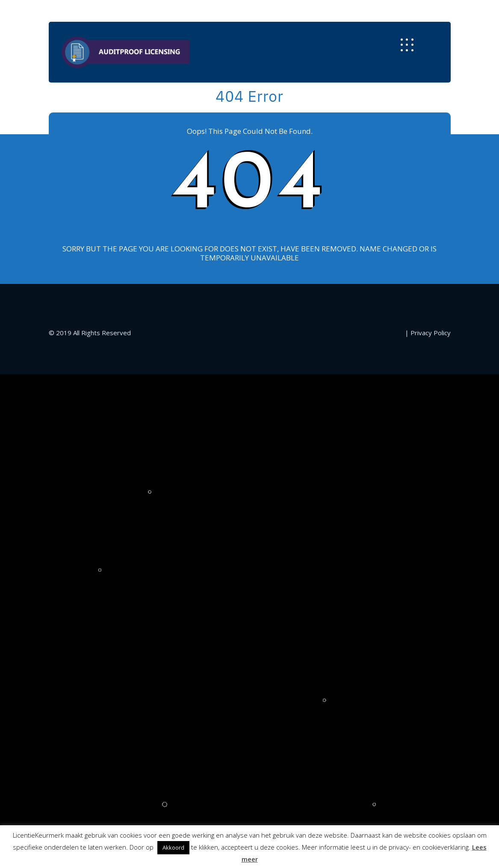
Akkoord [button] (173, 847)
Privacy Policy (431, 333)
